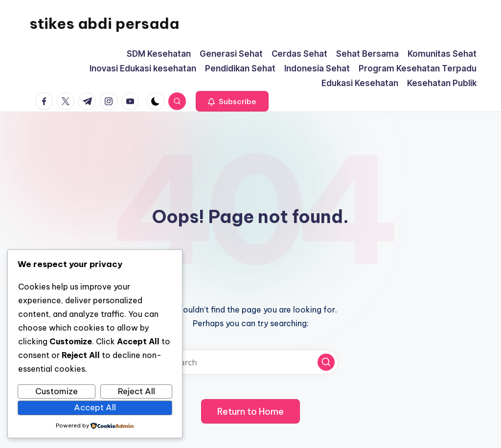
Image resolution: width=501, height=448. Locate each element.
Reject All (137, 391)
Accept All (95, 407)
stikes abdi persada (104, 23)
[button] (232, 101)
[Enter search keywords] (250, 362)
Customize (57, 391)
